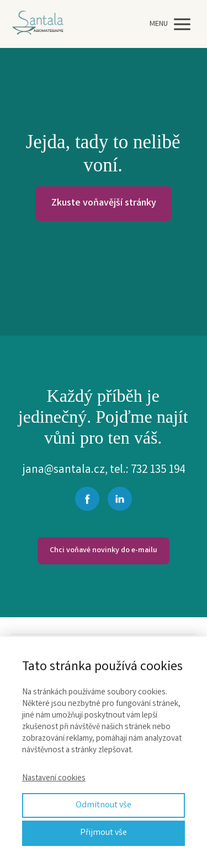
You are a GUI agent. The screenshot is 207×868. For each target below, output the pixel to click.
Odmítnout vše (104, 805)
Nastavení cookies (54, 779)
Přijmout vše (104, 833)
